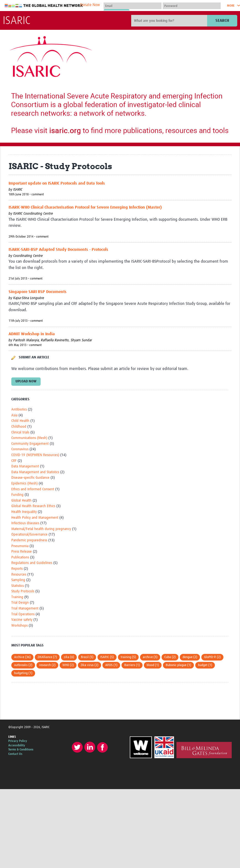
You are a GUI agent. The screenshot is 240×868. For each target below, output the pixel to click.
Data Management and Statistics (35, 472)
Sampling (18, 580)
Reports (17, 569)
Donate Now (90, 5)
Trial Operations (23, 614)
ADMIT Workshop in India (32, 334)
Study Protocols (23, 591)
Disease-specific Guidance (30, 478)
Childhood (19, 427)
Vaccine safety (22, 620)
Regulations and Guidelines (32, 563)
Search (222, 21)
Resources (19, 575)
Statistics (18, 586)
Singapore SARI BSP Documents (38, 292)
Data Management (25, 466)
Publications (20, 557)
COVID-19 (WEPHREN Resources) (35, 455)
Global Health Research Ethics (33, 506)
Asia (14, 415)
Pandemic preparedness (29, 540)
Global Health (21, 501)
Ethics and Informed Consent (33, 489)
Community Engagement (30, 444)
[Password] (192, 6)
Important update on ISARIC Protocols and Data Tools (57, 183)
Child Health (20, 421)
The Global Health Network (44, 6)
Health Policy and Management (35, 518)
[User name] (133, 6)
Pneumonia (20, 546)
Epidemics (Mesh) (24, 484)
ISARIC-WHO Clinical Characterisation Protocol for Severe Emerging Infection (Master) (85, 207)
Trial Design (20, 603)
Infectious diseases (25, 523)
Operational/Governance (29, 535)
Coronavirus (20, 449)
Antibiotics (19, 410)
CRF (14, 461)
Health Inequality (24, 512)
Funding (17, 495)
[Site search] (170, 21)
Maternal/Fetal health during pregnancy (41, 529)
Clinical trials (20, 432)
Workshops (19, 626)
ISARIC (17, 21)
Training (17, 597)
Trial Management (25, 609)
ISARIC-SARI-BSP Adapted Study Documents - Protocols (58, 250)
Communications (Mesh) (29, 438)
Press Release (22, 552)
